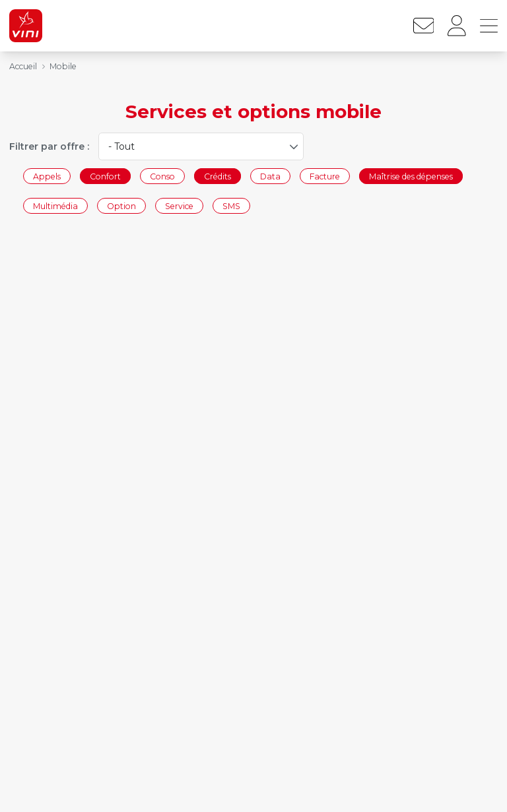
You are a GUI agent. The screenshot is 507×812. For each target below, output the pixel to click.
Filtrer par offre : (49, 146)
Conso (162, 176)
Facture (325, 176)
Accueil (23, 66)
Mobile (63, 66)
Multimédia (55, 206)
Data (270, 176)
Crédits (218, 176)
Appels (47, 176)
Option (121, 206)
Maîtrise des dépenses (411, 176)
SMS (231, 206)
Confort (105, 176)
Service (179, 206)
